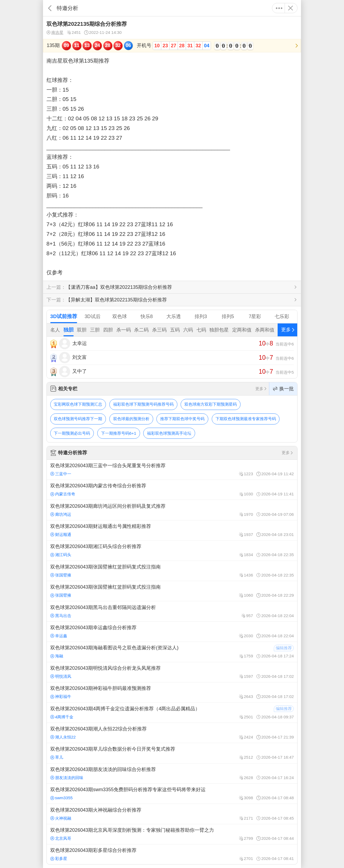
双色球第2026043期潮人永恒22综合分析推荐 (172, 733)
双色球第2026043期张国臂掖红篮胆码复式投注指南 (172, 571)
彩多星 (59, 858)
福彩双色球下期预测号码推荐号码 (143, 404)
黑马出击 (61, 616)
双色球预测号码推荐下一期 (78, 419)
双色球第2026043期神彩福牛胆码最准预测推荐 (172, 692)
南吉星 (55, 33)
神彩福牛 (61, 696)
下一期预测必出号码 (72, 433)
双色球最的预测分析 (131, 419)
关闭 (290, 8)
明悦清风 (61, 676)
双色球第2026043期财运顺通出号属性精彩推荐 (172, 530)
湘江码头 (61, 555)
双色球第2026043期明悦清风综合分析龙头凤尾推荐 (172, 672)
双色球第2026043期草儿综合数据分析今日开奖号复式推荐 (172, 753)
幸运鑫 (59, 636)
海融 (57, 656)
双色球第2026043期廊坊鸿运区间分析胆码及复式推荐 (172, 510)
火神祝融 (61, 818)
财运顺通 (61, 534)
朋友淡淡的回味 (67, 778)
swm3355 (62, 798)
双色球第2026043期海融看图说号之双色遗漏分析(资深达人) (172, 652)
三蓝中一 (61, 474)
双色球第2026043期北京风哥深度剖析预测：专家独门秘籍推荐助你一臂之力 (172, 834)
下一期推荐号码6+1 (119, 433)
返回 (50, 8)
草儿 (57, 757)
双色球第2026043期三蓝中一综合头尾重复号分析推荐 (172, 470)
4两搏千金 (62, 717)
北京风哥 (61, 838)
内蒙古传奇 (63, 494)
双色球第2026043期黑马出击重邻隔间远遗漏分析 (172, 611)
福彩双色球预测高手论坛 (169, 433)
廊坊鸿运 (61, 514)
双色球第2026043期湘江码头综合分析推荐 (172, 550)
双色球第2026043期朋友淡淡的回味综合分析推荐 (172, 773)
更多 (279, 8)
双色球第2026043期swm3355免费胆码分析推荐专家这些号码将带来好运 (172, 794)
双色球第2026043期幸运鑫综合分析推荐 (172, 632)
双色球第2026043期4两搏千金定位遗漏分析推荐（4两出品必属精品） (172, 712)
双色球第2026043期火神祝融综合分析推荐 (172, 814)
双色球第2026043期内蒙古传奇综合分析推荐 (172, 490)
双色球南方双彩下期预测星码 (211, 404)
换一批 (283, 389)
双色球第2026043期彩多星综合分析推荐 (172, 854)
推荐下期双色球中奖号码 (182, 419)
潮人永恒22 (63, 737)
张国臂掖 (61, 575)
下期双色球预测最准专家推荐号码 (246, 419)
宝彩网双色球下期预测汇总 (78, 404)
